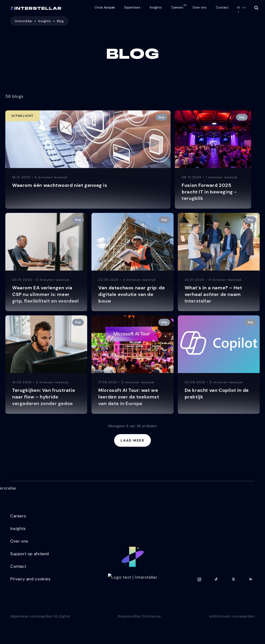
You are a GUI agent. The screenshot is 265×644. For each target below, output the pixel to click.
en (244, 8)
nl (238, 8)
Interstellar (24, 21)
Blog (60, 21)
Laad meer (132, 440)
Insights (45, 21)
